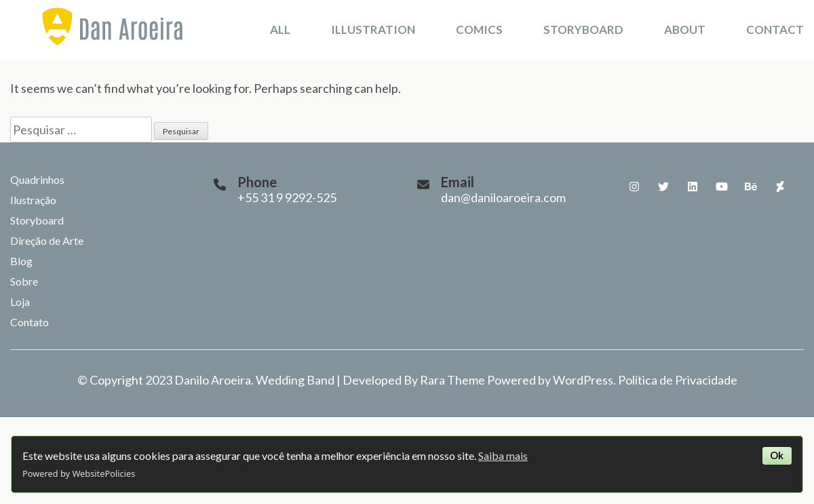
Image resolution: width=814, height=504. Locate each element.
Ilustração (33, 200)
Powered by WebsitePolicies (79, 473)
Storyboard (583, 30)
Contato (30, 322)
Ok (777, 455)
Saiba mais (503, 455)
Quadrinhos (37, 179)
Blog (21, 261)
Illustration (373, 30)
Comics (479, 30)
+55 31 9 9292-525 (287, 197)
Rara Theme (452, 380)
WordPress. (584, 380)
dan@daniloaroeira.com (503, 197)
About (685, 30)
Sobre (24, 281)
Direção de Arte (47, 240)
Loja (20, 302)
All (280, 30)
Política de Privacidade (678, 380)
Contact (775, 30)
